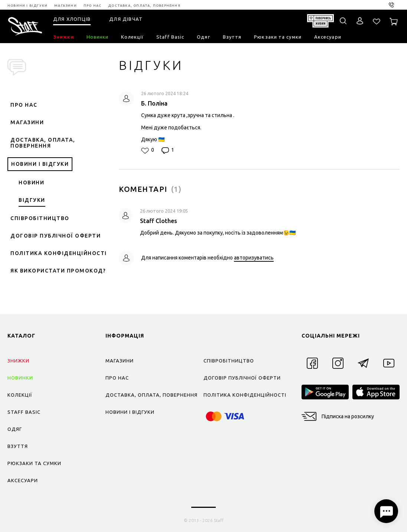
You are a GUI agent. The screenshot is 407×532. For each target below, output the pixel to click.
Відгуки (32, 200)
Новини (31, 183)
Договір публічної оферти (56, 236)
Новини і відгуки (40, 164)
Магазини (27, 122)
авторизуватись (254, 258)
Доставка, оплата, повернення (43, 143)
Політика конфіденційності (59, 253)
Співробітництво (40, 218)
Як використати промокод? (58, 271)
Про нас (24, 105)
